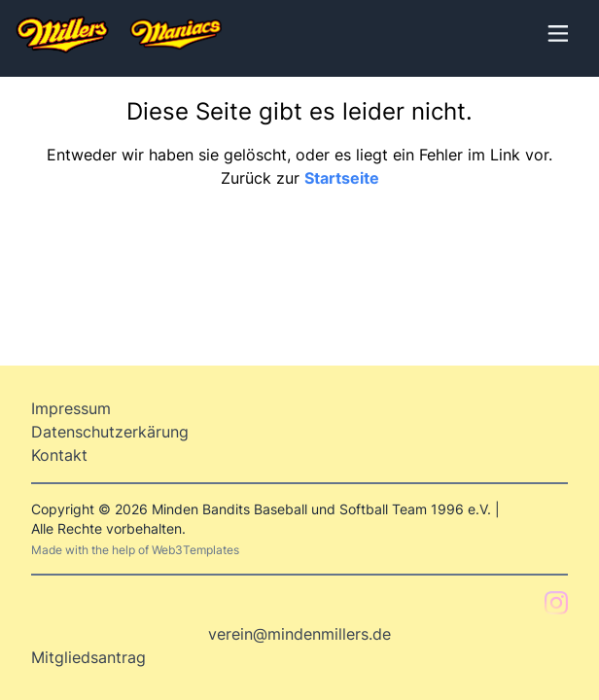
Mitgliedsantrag (88, 657)
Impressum (71, 408)
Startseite (342, 178)
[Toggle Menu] (556, 31)
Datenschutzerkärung (110, 432)
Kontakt (59, 455)
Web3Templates (195, 550)
